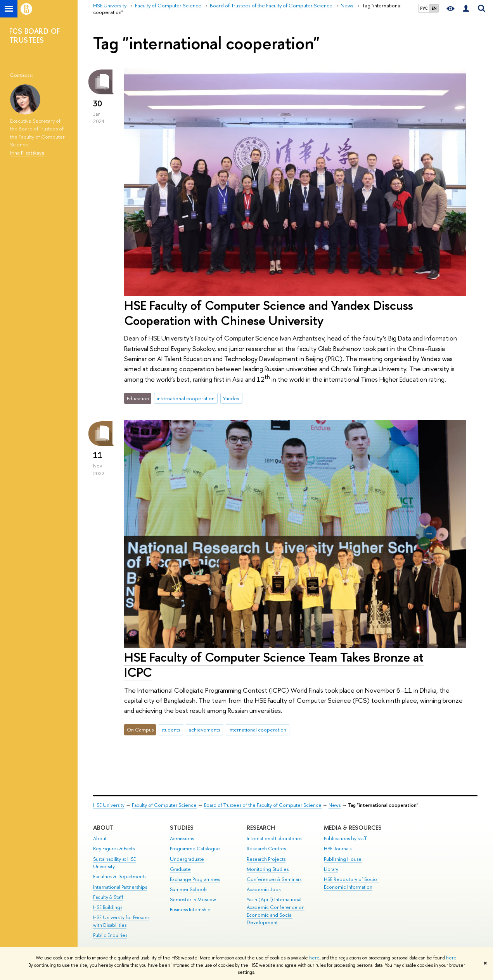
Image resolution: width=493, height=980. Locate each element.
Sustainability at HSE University (114, 863)
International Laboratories (274, 838)
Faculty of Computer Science (164, 805)
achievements (204, 730)
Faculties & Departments (120, 877)
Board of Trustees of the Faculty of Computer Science (263, 805)
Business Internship (190, 910)
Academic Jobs (264, 889)
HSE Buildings (108, 907)
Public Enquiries (110, 935)
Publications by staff (345, 838)
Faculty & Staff (108, 897)
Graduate (180, 869)
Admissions (182, 838)
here (314, 958)
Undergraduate (187, 859)
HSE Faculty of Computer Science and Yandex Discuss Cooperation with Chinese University (269, 313)
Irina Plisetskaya (27, 153)
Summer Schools (189, 889)
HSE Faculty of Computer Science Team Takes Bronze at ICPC (274, 665)
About (103, 828)
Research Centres (266, 849)
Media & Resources (353, 828)
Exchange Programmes (195, 879)
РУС (424, 8)
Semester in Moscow (193, 899)
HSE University (109, 805)
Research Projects (266, 859)
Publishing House (343, 859)
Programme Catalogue (195, 849)
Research (261, 828)
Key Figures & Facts (114, 849)
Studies (182, 828)
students (171, 730)
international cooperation (186, 398)
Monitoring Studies (268, 869)
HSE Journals (338, 849)
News (335, 805)
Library (331, 869)
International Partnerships (120, 887)
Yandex (231, 398)
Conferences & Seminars (274, 879)
